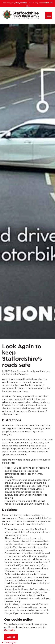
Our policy (10, 630)
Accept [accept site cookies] (11, 637)
